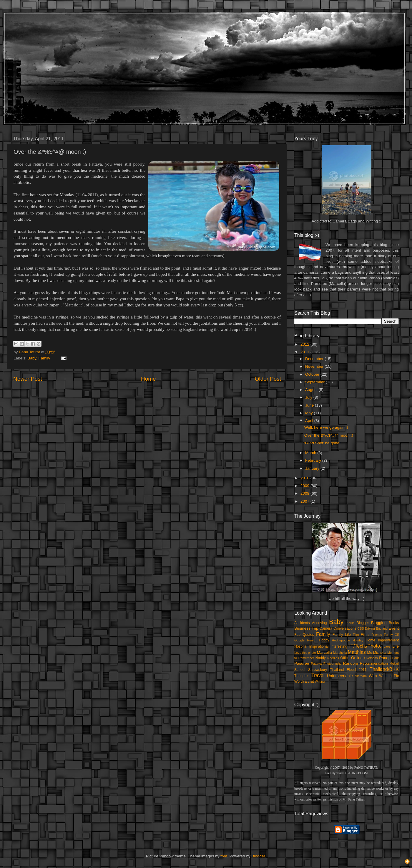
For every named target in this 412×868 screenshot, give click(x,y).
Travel (318, 675)
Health (312, 640)
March (311, 453)
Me (370, 653)
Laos (387, 646)
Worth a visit (304, 681)
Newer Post (28, 379)
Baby (32, 358)
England (382, 628)
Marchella (340, 653)
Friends (377, 635)
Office (345, 658)
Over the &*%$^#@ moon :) (329, 435)
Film (356, 635)
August (312, 390)
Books (394, 623)
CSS (360, 628)
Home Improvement (382, 640)
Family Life (342, 635)
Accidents (302, 623)
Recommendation (374, 664)
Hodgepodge (341, 640)
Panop (385, 658)
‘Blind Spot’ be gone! (322, 443)
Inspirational (319, 646)
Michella (380, 653)
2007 (305, 501)
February (314, 460)
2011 (305, 352)
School (300, 670)
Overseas (371, 658)
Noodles (333, 658)
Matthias (357, 652)
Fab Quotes (304, 635)
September (315, 382)
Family (44, 358)
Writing (320, 681)
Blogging (379, 623)
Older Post (268, 379)
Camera (326, 628)
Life (396, 646)
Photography (332, 664)
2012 (305, 344)
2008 (305, 493)
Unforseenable (340, 676)
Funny (388, 635)
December (315, 359)
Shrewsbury (318, 670)
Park (396, 658)
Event (394, 628)
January (313, 468)
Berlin (350, 623)
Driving (370, 628)
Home (148, 379)
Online (357, 658)
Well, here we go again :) (326, 427)
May (309, 413)
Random (351, 663)
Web (373, 676)
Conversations (345, 628)
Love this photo (305, 653)
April (310, 421)
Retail (394, 664)
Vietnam (361, 676)
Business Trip (306, 628)
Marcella (324, 652)
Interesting (339, 646)
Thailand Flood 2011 (348, 670)
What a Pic (389, 676)
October (313, 374)
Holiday (358, 640)
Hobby (324, 640)
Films (365, 635)
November (315, 366)
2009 (305, 486)
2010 (305, 478)
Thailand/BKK (384, 669)
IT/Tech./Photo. (365, 646)
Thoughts (302, 676)
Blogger (363, 623)
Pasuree (302, 663)
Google (299, 640)
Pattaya (317, 664)
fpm (224, 856)
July (309, 397)
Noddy (321, 658)
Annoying (319, 623)
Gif (397, 635)
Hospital (301, 646)
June (310, 405)
